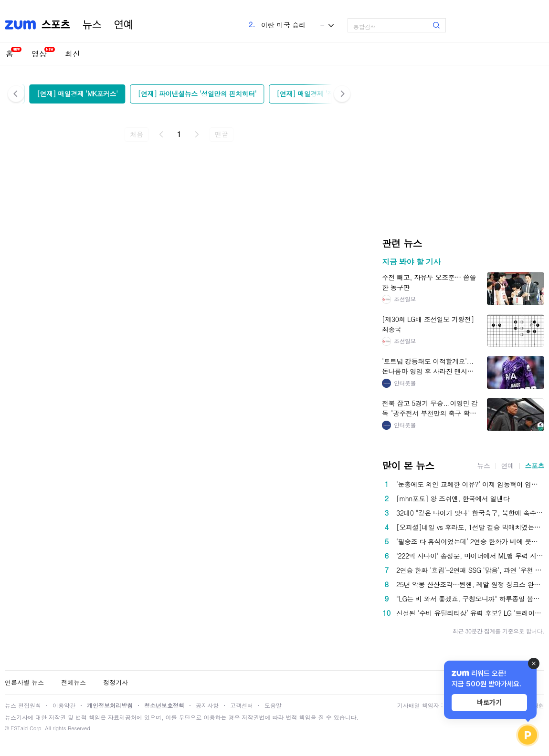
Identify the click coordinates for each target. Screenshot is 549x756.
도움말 (273, 705)
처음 (136, 134)
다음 (197, 135)
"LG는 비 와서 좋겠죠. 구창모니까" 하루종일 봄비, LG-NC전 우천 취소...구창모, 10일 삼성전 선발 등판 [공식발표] (470, 599)
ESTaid (19, 728)
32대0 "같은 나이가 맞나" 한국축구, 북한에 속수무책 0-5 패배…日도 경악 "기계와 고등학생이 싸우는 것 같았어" (470, 513)
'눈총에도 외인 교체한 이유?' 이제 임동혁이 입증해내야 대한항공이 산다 (470, 484)
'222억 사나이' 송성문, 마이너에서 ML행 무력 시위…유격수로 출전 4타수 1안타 (470, 556)
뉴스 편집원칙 (23, 705)
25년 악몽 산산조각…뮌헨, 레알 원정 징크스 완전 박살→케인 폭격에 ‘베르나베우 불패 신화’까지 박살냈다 (470, 584)
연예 (124, 25)
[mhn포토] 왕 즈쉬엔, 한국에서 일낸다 (453, 498)
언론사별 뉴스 (24, 682)
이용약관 (64, 705)
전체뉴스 (74, 682)
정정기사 (116, 682)
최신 (73, 54)
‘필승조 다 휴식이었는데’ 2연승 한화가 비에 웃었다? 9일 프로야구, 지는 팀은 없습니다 (470, 541)
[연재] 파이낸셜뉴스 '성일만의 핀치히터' (197, 93)
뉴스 (92, 25)
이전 (161, 135)
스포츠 (535, 466)
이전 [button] (16, 94)
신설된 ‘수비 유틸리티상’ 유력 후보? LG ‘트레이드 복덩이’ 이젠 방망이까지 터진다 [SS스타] (470, 613)
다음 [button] (342, 94)
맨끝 (221, 134)
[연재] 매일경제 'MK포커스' (77, 93)
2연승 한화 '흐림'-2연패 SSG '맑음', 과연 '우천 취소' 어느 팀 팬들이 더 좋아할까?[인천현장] (470, 570)
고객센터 (242, 705)
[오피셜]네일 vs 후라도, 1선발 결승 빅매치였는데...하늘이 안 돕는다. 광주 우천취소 (470, 527)
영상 (39, 54)
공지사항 (207, 705)
